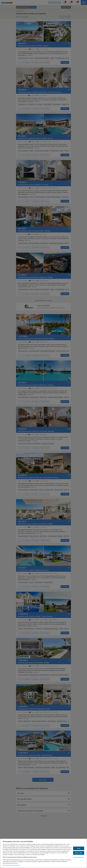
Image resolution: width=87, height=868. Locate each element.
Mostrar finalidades (79, 857)
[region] (43, 853)
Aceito (79, 848)
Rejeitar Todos (79, 853)
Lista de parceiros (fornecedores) (11, 865)
